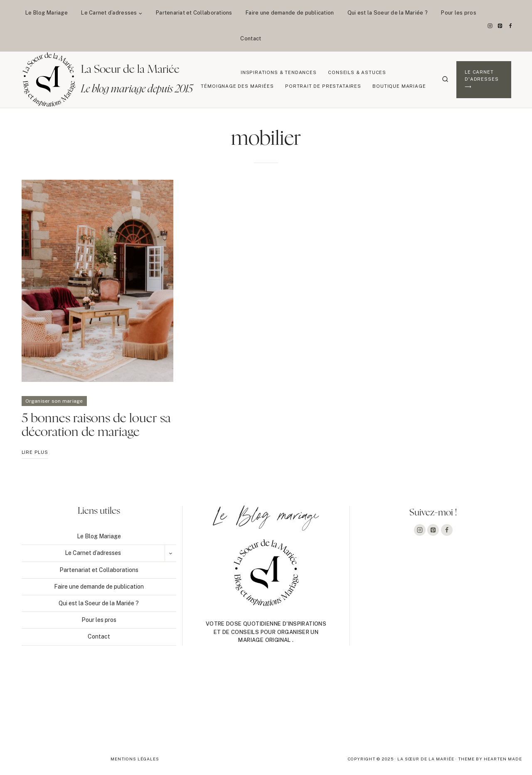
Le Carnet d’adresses (93, 553)
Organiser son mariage (54, 401)
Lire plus (35, 454)
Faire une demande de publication (290, 13)
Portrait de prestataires (323, 86)
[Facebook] (510, 26)
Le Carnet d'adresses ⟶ (482, 79)
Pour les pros (458, 13)
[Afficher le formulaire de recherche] (445, 79)
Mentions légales (135, 759)
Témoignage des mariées (237, 86)
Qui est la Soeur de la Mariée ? (388, 13)
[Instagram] (490, 26)
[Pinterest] (500, 26)
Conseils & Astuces (357, 72)
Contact (251, 38)
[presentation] (98, 281)
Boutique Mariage (399, 86)
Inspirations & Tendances (279, 72)
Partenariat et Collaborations (194, 13)
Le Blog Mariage (47, 13)
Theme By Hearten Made (490, 759)
